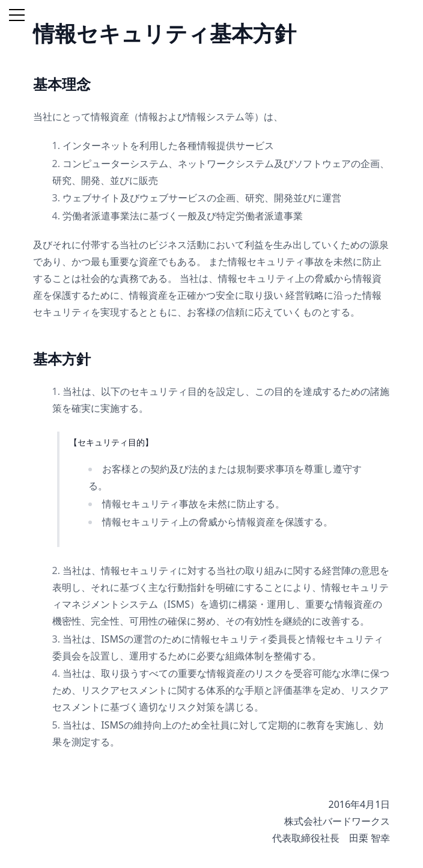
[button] (14, 14)
